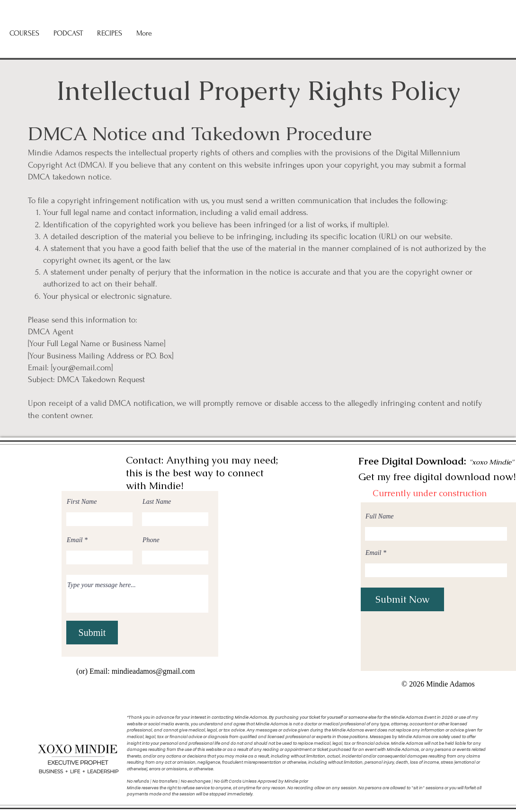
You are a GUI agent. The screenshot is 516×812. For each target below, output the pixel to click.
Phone (151, 540)
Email (75, 540)
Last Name (157, 502)
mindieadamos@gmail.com (153, 671)
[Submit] (92, 633)
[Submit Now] (402, 599)
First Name (82, 502)
